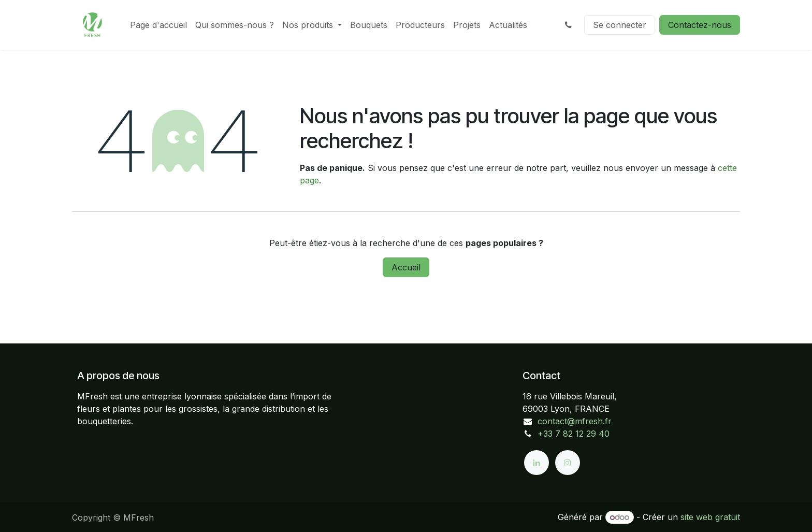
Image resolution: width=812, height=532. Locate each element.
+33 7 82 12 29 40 (574, 434)
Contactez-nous (700, 25)
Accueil (406, 267)
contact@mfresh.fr (575, 421)
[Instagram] (568, 463)
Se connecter (620, 25)
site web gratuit (710, 517)
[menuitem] (158, 25)
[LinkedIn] (536, 463)
